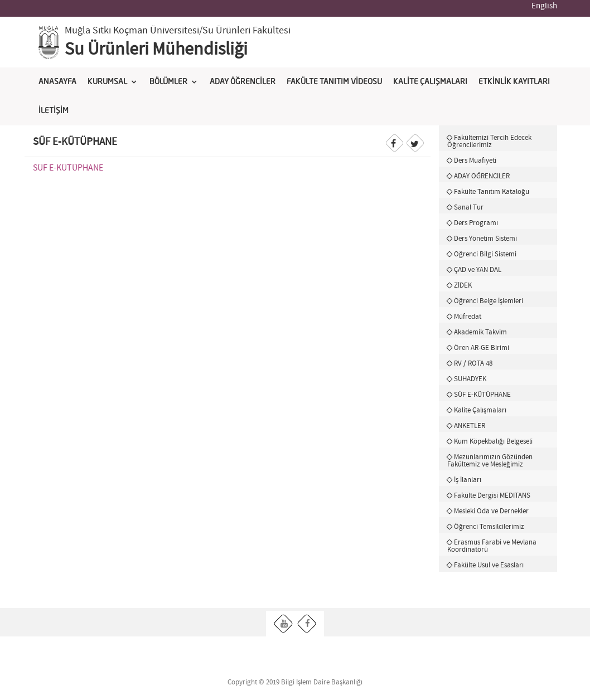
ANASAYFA (57, 82)
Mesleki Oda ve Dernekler (491, 511)
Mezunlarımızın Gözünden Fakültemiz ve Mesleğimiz (490, 461)
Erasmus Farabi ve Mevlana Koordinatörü (492, 546)
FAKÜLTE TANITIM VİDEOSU (334, 82)
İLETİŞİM (54, 111)
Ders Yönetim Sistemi (485, 239)
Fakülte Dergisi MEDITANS (492, 495)
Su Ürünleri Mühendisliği (156, 50)
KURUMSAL (107, 82)
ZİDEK (463, 285)
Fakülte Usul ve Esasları (489, 565)
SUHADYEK (470, 379)
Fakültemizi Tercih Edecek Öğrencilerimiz (489, 141)
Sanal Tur (469, 207)
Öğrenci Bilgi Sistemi (485, 254)
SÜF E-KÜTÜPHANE (68, 168)
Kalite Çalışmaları (480, 410)
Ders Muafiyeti (475, 161)
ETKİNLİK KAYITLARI (514, 82)
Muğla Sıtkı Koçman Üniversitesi (132, 31)
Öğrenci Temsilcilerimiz (489, 527)
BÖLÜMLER (168, 82)
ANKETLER (470, 426)
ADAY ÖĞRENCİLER (243, 82)
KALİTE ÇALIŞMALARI (430, 82)
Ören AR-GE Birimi (482, 348)
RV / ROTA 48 (473, 363)
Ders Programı (476, 223)
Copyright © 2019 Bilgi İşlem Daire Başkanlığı (295, 682)
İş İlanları (468, 480)
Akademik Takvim (480, 332)
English (544, 6)
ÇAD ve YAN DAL (478, 270)
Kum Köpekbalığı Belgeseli (493, 441)
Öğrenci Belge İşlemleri (489, 301)
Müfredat (468, 317)
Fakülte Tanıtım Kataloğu (492, 192)
